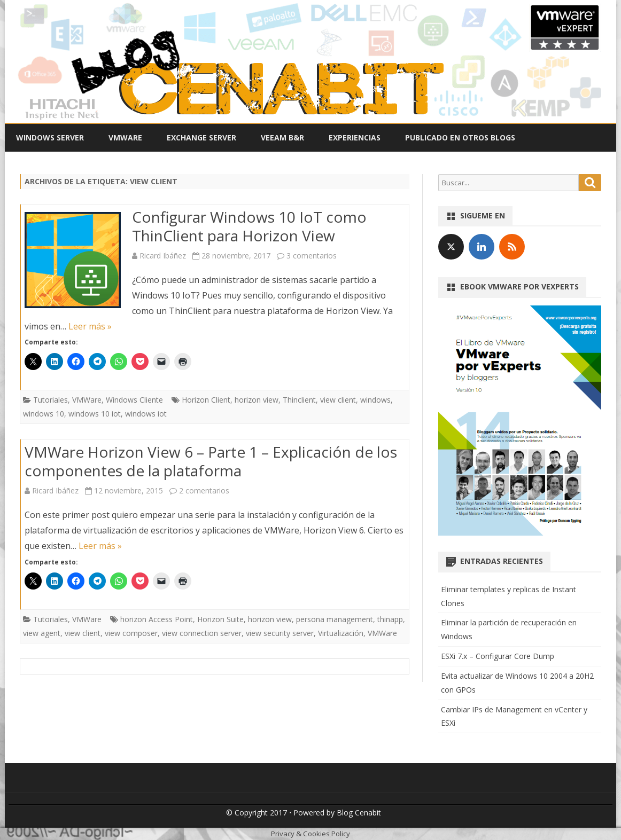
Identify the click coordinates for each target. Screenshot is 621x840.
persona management (335, 619)
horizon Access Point (157, 619)
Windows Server (50, 138)
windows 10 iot (95, 414)
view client (338, 400)
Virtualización (341, 633)
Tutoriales (51, 400)
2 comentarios (204, 490)
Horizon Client (206, 400)
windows (375, 400)
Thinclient (299, 400)
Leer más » (90, 326)
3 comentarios (312, 256)
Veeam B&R (282, 138)
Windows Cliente (134, 400)
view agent (42, 633)
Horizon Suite (220, 619)
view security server (280, 633)
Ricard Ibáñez (163, 256)
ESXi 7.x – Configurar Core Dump (498, 656)
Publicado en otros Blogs (460, 138)
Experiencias (355, 138)
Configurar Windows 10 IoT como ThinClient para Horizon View (249, 226)
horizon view (257, 400)
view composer (131, 633)
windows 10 (44, 414)
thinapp (390, 619)
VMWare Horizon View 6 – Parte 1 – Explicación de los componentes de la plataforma (211, 461)
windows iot (146, 414)
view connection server (202, 633)
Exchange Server (201, 138)
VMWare (125, 138)
